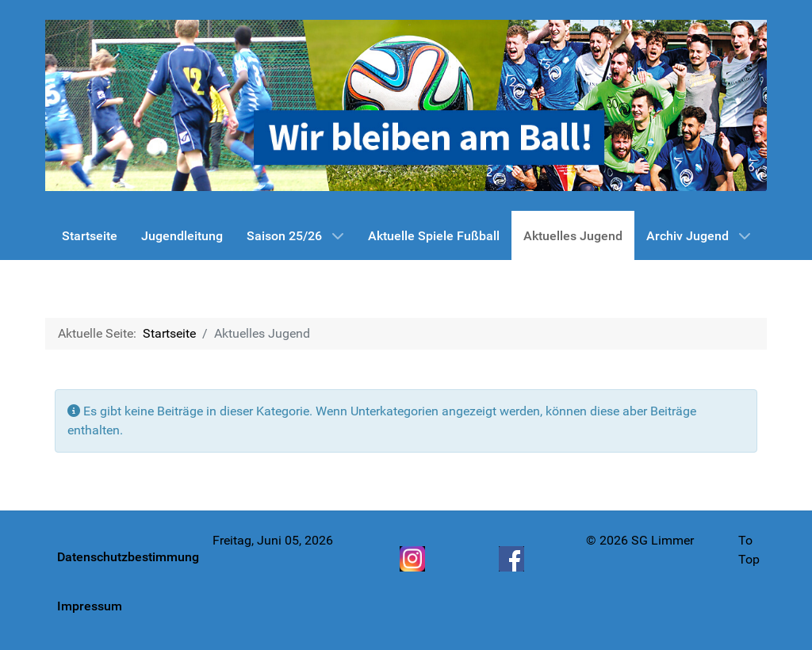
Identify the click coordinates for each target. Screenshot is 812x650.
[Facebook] (513, 559)
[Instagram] (414, 559)
